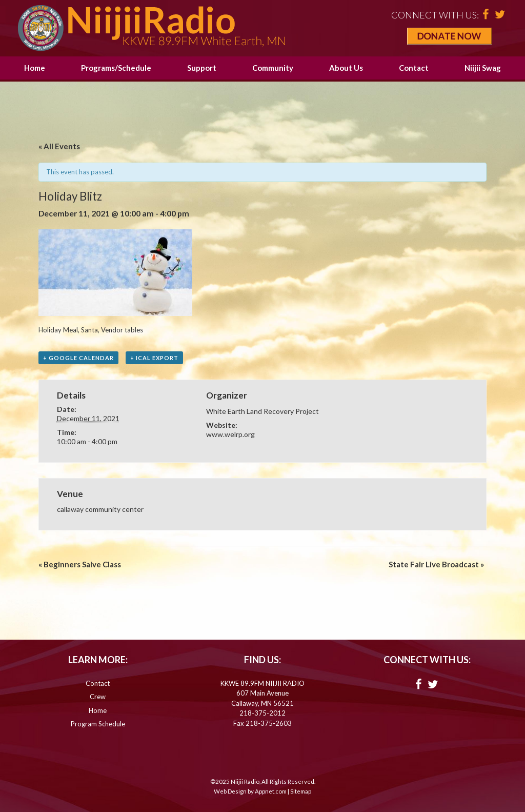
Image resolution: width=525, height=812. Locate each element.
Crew (98, 697)
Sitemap (301, 791)
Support (202, 68)
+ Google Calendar (78, 358)
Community (273, 68)
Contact (414, 68)
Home (35, 68)
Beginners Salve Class (80, 564)
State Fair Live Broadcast (436, 564)
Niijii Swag (483, 68)
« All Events (59, 146)
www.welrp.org (230, 434)
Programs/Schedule (116, 68)
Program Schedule (98, 724)
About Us (346, 68)
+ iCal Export (154, 358)
